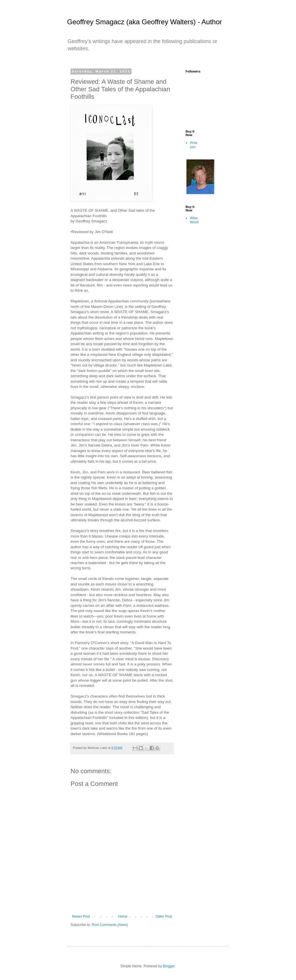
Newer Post (81, 916)
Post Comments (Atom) (110, 925)
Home (123, 916)
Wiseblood (194, 220)
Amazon (194, 145)
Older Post (164, 916)
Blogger (169, 966)
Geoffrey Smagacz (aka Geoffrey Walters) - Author (145, 22)
